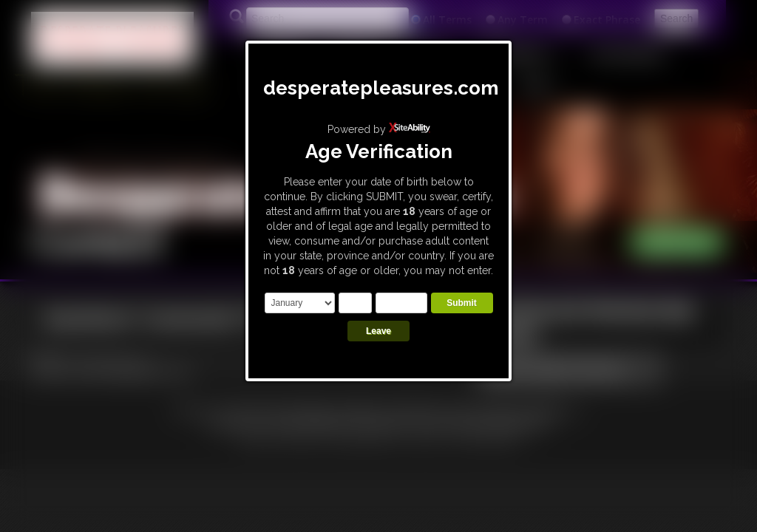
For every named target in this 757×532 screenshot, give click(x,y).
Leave (378, 331)
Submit (462, 303)
